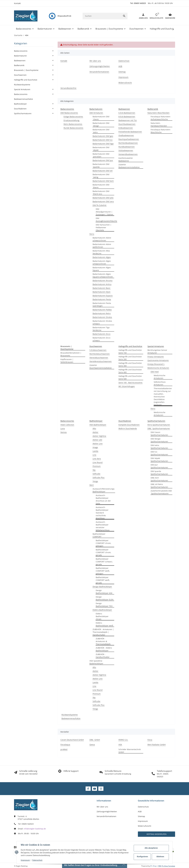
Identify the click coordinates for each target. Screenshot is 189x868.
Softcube (96, 474)
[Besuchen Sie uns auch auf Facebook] (88, 789)
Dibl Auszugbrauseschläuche (106, 220)
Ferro (92, 234)
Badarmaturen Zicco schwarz (101, 339)
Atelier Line (98, 444)
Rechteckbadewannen (128, 143)
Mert (92, 485)
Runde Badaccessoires (73, 128)
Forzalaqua (65, 745)
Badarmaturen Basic (102, 288)
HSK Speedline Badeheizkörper (96, 662)
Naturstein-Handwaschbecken (159, 124)
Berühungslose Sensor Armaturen (157, 351)
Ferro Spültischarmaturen (159, 425)
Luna (63, 428)
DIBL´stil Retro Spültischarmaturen (159, 486)
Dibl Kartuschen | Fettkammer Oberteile (104, 227)
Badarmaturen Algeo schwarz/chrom (102, 262)
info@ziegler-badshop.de (35, 829)
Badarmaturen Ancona (102, 281)
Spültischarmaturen (23, 113)
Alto (94, 428)
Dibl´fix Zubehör (100, 205)
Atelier (95, 432)
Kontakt (17, 3)
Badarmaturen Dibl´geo (103, 136)
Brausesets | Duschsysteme (26, 70)
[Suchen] (102, 16)
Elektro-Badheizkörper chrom (102, 616)
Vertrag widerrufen (156, 834)
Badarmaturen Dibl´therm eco (101, 193)
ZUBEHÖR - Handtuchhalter (103, 656)
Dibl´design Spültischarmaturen (159, 440)
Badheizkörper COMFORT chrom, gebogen (103, 543)
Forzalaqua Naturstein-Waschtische (161, 131)
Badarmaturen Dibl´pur (103, 160)
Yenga (95, 481)
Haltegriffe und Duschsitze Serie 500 (130, 377)
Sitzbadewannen (126, 150)
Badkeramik (19, 65)
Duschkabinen (20, 109)
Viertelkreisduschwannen (101, 361)
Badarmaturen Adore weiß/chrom (102, 246)
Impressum (25, 860)
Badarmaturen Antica (102, 284)
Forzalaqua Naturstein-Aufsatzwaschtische (161, 118)
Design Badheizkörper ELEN (105, 598)
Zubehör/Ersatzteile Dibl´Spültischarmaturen (161, 492)
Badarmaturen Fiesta (102, 299)
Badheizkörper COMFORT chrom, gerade (103, 552)
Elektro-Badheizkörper (102, 610)
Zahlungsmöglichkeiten (107, 812)
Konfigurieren (142, 857)
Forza (150, 740)
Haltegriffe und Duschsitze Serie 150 (130, 351)
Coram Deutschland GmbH (72, 740)
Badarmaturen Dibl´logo (103, 144)
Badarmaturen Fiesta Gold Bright (102, 305)
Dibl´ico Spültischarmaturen (159, 453)
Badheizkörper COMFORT (99, 535)
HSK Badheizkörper (98, 425)
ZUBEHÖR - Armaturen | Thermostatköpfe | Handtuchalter (103, 632)
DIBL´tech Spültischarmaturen (159, 479)
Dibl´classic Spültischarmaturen (159, 434)
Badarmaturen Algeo (102, 257)
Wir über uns (102, 807)
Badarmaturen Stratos (102, 317)
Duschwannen (20, 75)
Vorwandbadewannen (128, 154)
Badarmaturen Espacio (103, 296)
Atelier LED (97, 440)
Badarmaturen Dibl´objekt (101, 149)
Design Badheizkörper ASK (104, 592)
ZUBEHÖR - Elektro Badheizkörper (104, 649)
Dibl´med (155, 372)
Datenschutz (37, 860)
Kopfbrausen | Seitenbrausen (67, 361)
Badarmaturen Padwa (102, 310)
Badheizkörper (20, 104)
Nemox (64, 432)
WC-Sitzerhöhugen (127, 386)
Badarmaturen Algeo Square (102, 269)
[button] (155, 16)
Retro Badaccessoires (73, 124)
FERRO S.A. (123, 740)
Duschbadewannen (127, 124)
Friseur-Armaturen (156, 357)
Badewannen (20, 61)
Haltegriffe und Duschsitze (26, 80)
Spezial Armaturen (22, 89)
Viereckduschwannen (99, 358)
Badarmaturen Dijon (102, 292)
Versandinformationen (106, 816)
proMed (64, 749)
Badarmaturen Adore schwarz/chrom (102, 239)
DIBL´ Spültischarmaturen (159, 428)
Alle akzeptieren (151, 848)
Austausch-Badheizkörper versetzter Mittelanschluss (103, 526)
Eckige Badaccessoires (73, 117)
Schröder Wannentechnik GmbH (130, 751)
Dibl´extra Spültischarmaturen (159, 447)
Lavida (95, 451)
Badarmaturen (20, 56)
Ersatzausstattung (71, 120)
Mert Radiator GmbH (157, 745)
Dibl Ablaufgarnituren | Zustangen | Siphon (104, 212)
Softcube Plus (99, 477)
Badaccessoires (21, 51)
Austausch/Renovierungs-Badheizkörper (104, 490)
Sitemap (141, 816)
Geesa (92, 745)
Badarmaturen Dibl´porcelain (101, 155)
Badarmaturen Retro (102, 313)
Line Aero (97, 459)
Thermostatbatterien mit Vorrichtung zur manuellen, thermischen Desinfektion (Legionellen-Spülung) (163, 397)
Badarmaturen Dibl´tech (103, 181)
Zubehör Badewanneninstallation (129, 166)
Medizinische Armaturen (158, 368)
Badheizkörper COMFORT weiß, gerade (103, 580)
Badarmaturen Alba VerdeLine (101, 252)
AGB (140, 812)
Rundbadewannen (127, 147)
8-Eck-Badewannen (127, 117)
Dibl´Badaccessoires (69, 113)
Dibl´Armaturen (96, 113)
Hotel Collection (67, 425)
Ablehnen (160, 857)
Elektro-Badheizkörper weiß (104, 624)
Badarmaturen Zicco (101, 334)
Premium (97, 466)
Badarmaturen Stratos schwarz (102, 322)
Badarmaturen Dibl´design (101, 124)
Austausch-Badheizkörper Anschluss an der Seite (103, 499)
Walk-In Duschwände (128, 428)
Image (95, 447)
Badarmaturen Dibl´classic (101, 118)
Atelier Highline (99, 436)
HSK (120, 745)
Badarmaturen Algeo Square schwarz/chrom (103, 275)
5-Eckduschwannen (98, 350)
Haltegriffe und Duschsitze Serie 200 (130, 358)
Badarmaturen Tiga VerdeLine (101, 329)
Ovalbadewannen (126, 135)
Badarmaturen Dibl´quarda (101, 166)
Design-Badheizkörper (102, 587)
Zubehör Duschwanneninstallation (101, 367)
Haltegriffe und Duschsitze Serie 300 (130, 364)
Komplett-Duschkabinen (129, 425)
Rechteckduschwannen (100, 354)
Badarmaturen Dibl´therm (101, 186)
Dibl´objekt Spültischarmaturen (159, 460)
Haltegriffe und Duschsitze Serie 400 (130, 371)
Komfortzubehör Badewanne (126, 159)
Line (94, 455)
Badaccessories (21, 94)
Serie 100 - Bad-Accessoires (130, 383)
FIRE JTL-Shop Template (167, 866)
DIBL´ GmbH (95, 740)
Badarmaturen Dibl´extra (101, 131)
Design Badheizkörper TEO (104, 605)
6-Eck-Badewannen (127, 113)
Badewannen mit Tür (128, 120)
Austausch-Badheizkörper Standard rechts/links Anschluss (102, 513)
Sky (94, 470)
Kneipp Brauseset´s (156, 364)
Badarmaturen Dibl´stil (103, 171)
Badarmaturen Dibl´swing (101, 176)
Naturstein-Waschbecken (158, 113)
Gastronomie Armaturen (158, 360)
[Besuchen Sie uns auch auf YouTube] (94, 789)
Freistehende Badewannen (130, 132)
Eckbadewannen (126, 128)
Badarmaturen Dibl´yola (103, 198)
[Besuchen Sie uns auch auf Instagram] (101, 789)
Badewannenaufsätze (71, 718)
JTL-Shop (154, 866)
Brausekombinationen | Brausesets (71, 354)
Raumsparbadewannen (129, 139)
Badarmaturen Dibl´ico (102, 140)
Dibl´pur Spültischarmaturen (159, 466)
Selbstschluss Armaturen (160, 383)
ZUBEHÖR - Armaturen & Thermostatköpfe (103, 641)
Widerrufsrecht (145, 826)
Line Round (98, 462)
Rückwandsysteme (70, 715)
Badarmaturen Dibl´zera (103, 201)
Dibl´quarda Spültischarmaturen (159, 473)
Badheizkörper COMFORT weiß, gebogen (103, 571)
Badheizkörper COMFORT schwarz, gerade (104, 562)
